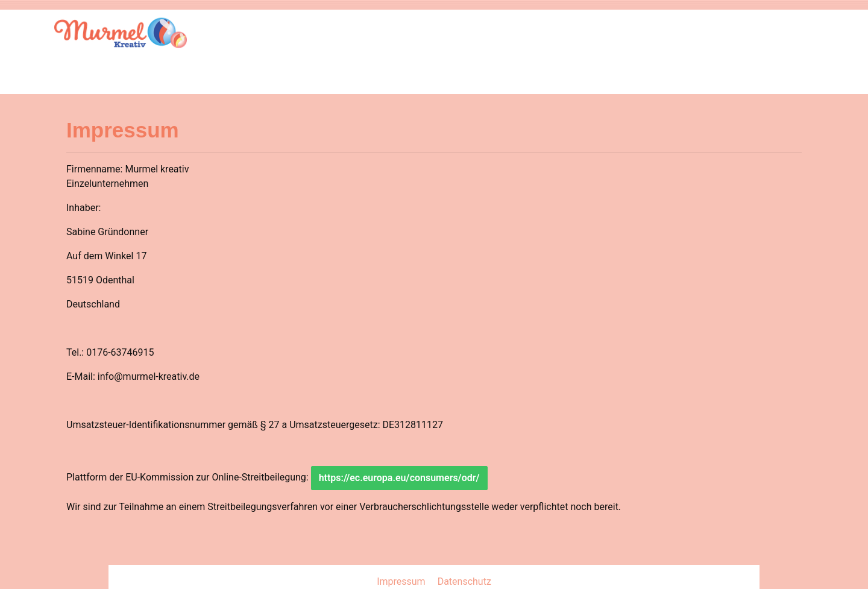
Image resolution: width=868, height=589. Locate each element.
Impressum (402, 581)
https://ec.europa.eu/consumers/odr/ (399, 478)
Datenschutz (464, 581)
